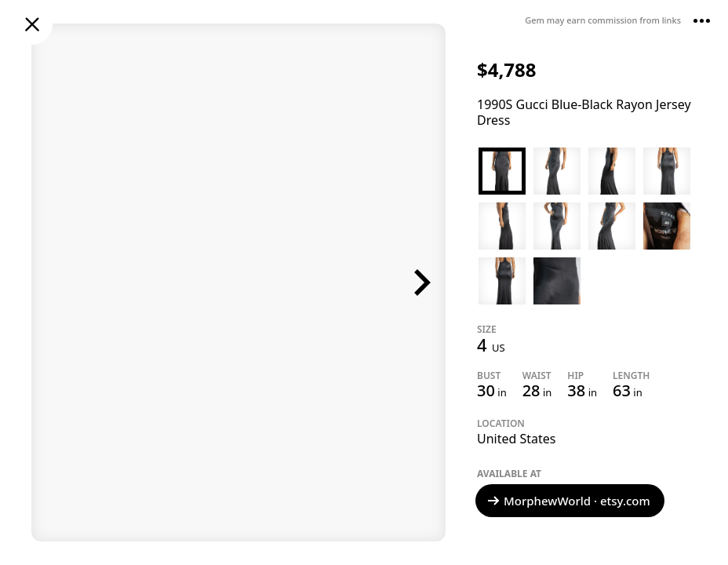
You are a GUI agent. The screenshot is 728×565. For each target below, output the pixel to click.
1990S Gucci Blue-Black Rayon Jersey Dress (584, 112)
